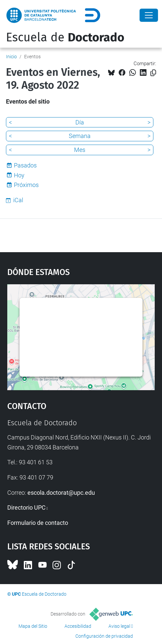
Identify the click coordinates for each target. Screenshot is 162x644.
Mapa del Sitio (33, 626)
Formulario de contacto (38, 523)
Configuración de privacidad (104, 636)
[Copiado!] (153, 73)
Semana (80, 136)
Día (80, 122)
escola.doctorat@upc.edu (61, 493)
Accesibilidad (78, 626)
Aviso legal (119, 626)
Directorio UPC (26, 507)
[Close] (149, 15)
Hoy (19, 175)
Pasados (25, 165)
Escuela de (65, 37)
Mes (80, 150)
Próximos (26, 185)
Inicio (11, 57)
